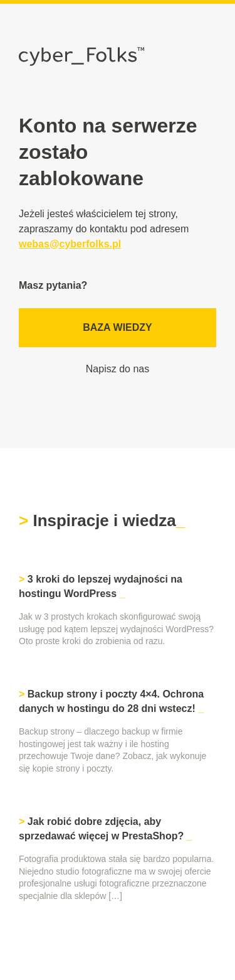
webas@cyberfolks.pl (70, 244)
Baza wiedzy (118, 327)
